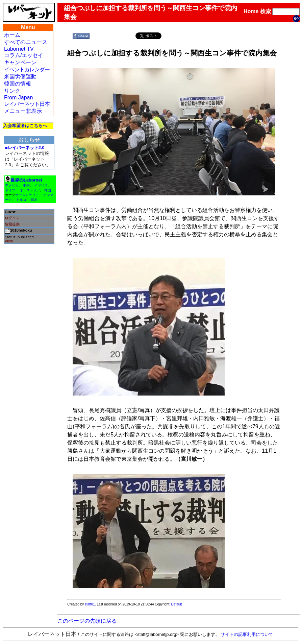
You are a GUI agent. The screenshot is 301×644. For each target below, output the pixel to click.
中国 (26, 185)
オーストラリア (27, 195)
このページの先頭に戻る (87, 621)
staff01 (90, 604)
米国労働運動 (20, 77)
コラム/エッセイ (24, 55)
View (9, 241)
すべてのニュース (26, 42)
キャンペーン (20, 62)
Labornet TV (19, 49)
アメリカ (12, 185)
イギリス (41, 185)
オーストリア (30, 190)
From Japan (18, 98)
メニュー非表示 (23, 111)
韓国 (48, 190)
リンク (12, 91)
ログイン (12, 218)
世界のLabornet (26, 180)
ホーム (12, 35)
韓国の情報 (18, 84)
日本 (34, 200)
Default (177, 604)
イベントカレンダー (27, 69)
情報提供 (12, 224)
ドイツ (10, 190)
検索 (266, 11)
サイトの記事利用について (247, 634)
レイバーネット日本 (27, 104)
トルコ (21, 200)
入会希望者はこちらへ (25, 126)
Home (251, 11)
